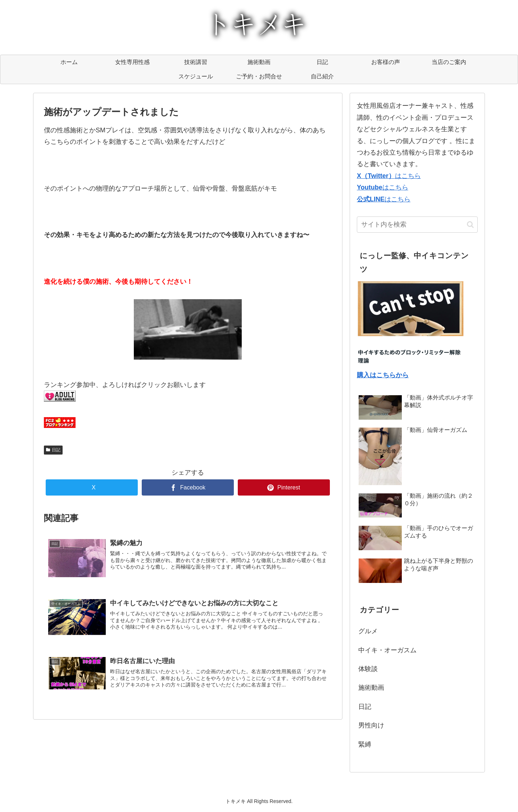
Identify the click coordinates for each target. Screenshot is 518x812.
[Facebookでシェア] (188, 487)
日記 (53, 450)
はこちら (389, 176)
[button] (470, 225)
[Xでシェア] (92, 487)
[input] (417, 225)
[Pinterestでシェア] (284, 487)
